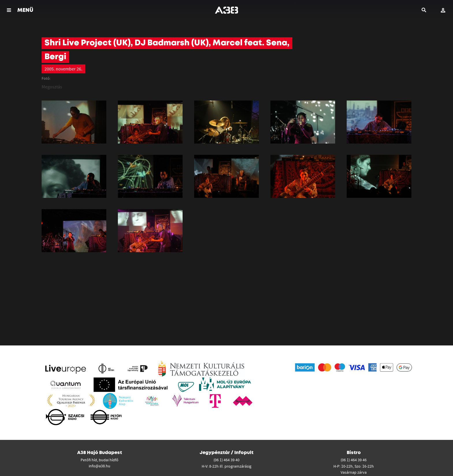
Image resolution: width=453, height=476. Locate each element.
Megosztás (52, 87)
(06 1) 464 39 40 (226, 460)
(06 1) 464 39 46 (354, 460)
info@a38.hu (100, 466)
